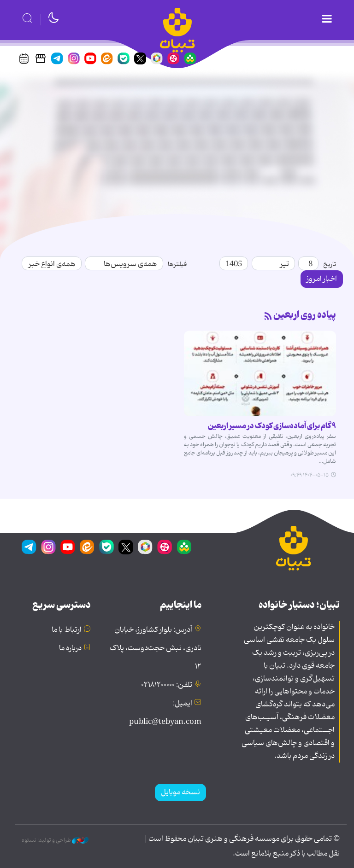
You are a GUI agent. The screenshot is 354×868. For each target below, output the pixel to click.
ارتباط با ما (67, 630)
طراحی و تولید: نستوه (55, 840)
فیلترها (177, 264)
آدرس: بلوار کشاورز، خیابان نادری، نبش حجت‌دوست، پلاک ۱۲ (156, 648)
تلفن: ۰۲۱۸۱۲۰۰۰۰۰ (167, 685)
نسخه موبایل (180, 792)
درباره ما (70, 648)
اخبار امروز (322, 279)
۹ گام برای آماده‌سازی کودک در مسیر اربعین (272, 426)
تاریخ (330, 264)
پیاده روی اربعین (305, 315)
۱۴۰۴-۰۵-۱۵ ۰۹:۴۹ (310, 475)
